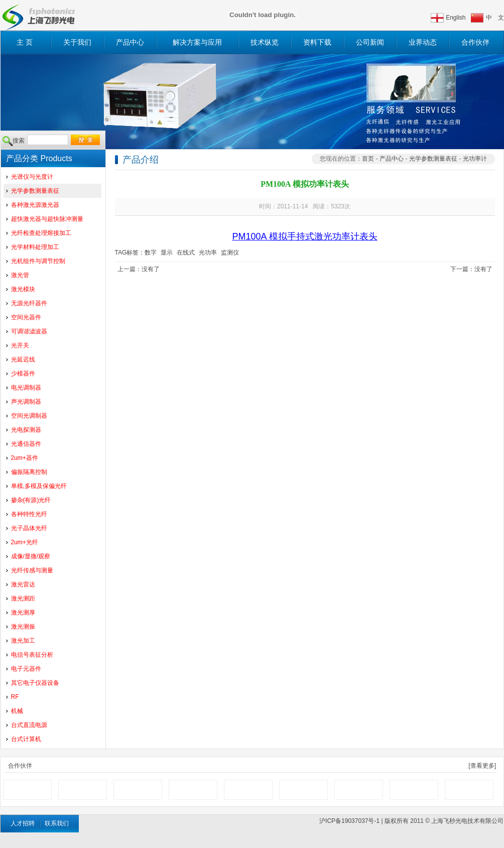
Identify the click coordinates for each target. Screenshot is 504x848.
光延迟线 (23, 359)
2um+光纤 (25, 542)
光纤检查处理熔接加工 (41, 233)
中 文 (495, 18)
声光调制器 (26, 402)
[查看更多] (482, 766)
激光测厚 (23, 613)
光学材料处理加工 (35, 247)
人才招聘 (23, 823)
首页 (368, 159)
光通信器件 (26, 444)
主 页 (25, 42)
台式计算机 (26, 739)
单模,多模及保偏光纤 (39, 486)
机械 (17, 711)
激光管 (20, 275)
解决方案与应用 (197, 42)
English (456, 18)
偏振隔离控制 (29, 472)
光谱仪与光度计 (32, 177)
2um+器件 (25, 458)
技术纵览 (265, 42)
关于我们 (77, 42)
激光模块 (23, 289)
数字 (151, 253)
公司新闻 (370, 42)
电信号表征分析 (32, 655)
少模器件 (23, 374)
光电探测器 (26, 430)
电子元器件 (26, 669)
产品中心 (130, 42)
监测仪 (230, 253)
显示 (167, 253)
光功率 (208, 253)
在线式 (186, 253)
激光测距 (23, 598)
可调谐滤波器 (29, 331)
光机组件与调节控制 (38, 261)
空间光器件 (26, 317)
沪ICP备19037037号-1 (349, 821)
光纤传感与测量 (32, 570)
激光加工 (23, 641)
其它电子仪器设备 (35, 683)
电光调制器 (26, 388)
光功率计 (475, 159)
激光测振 (23, 627)
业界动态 (423, 42)
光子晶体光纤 (29, 528)
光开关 (20, 345)
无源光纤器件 (29, 303)
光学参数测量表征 (35, 191)
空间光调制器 (29, 416)
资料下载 (317, 42)
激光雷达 (23, 584)
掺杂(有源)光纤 (31, 500)
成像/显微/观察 (31, 556)
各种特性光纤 (29, 514)
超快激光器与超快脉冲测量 (47, 219)
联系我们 (57, 823)
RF (15, 697)
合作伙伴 (475, 42)
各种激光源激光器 (35, 205)
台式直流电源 (29, 725)
